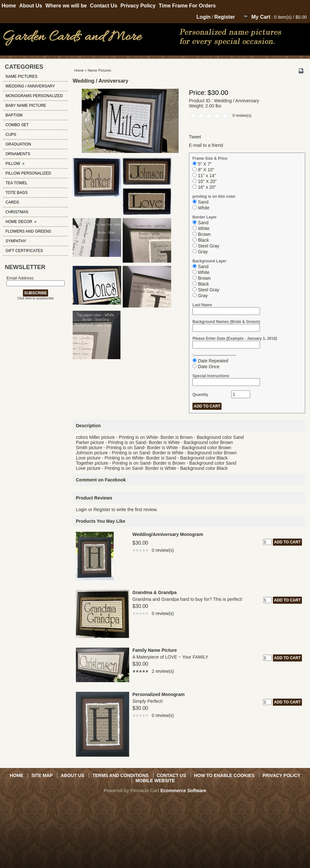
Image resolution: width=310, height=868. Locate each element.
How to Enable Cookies (224, 775)
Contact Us (104, 6)
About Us (31, 6)
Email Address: (21, 278)
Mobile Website (155, 781)
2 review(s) (163, 671)
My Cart (261, 17)
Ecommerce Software (183, 791)
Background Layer (209, 261)
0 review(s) (242, 116)
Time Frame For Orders (187, 6)
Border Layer (205, 217)
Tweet (195, 137)
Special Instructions (211, 376)
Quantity (200, 395)
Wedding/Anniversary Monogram (168, 534)
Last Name (202, 305)
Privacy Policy (138, 6)
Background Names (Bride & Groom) (226, 322)
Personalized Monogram (159, 694)
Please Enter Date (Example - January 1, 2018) (235, 338)
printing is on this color (214, 197)
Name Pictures (99, 70)
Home (9, 6)
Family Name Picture (155, 650)
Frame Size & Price (210, 158)
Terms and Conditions (120, 775)
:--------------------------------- (214, 355)
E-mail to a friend (206, 145)
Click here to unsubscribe (36, 298)
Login (203, 17)
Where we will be (66, 6)
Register (225, 17)
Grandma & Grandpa (155, 592)
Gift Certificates (24, 251)
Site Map (42, 775)
